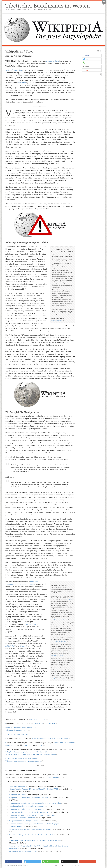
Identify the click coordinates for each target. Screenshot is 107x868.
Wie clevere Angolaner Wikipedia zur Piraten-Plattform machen (35, 840)
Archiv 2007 (51, 723)
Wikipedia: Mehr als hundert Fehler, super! (26, 809)
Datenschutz (76, 866)
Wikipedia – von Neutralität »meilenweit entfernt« (29, 797)
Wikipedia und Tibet (14, 70)
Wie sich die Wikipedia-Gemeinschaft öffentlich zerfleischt (32, 835)
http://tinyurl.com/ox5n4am (59, 620)
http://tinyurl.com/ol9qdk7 (17, 734)
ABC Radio (10, 646)
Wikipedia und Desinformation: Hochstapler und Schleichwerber (35, 803)
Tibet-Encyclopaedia (17, 786)
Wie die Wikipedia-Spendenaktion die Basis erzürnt (29, 812)
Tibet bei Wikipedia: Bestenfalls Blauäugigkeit (27, 806)
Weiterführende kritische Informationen (29, 781)
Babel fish (22, 83)
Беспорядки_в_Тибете (58, 655)
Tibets (70, 600)
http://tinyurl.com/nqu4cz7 (59, 641)
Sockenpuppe (31, 624)
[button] (92, 56)
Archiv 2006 (38, 723)
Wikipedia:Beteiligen (57, 320)
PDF (41, 745)
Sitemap (57, 866)
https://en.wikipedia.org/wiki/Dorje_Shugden (50, 738)
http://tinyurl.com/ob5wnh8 (59, 679)
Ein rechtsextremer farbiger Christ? (23, 851)
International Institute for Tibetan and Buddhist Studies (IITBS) (34, 789)
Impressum (66, 866)
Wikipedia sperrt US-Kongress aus (23, 821)
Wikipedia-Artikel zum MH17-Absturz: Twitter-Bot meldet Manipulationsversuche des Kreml (32, 816)
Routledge (28, 745)
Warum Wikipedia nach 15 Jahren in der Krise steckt (30, 829)
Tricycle (22, 646)
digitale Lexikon (52, 61)
